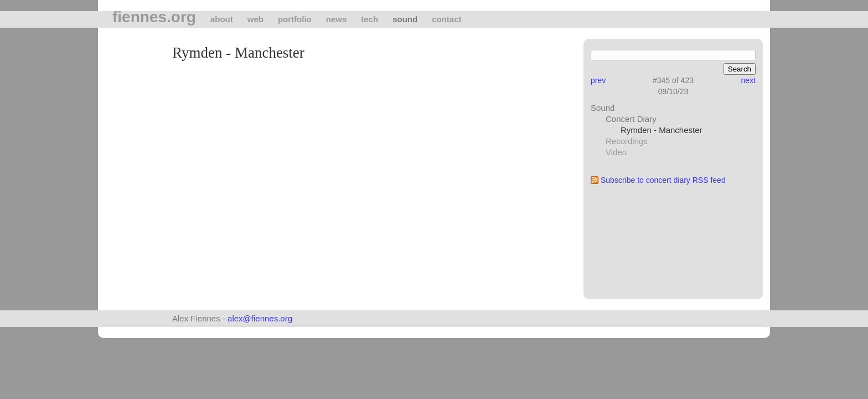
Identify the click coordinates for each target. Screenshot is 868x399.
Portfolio (295, 19)
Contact (446, 19)
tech (370, 19)
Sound (405, 19)
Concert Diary (631, 119)
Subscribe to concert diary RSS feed (663, 180)
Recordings (627, 141)
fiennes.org (154, 17)
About (222, 19)
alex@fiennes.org (260, 318)
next (748, 80)
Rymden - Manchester (662, 130)
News (337, 19)
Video (616, 152)
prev (598, 80)
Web (255, 19)
